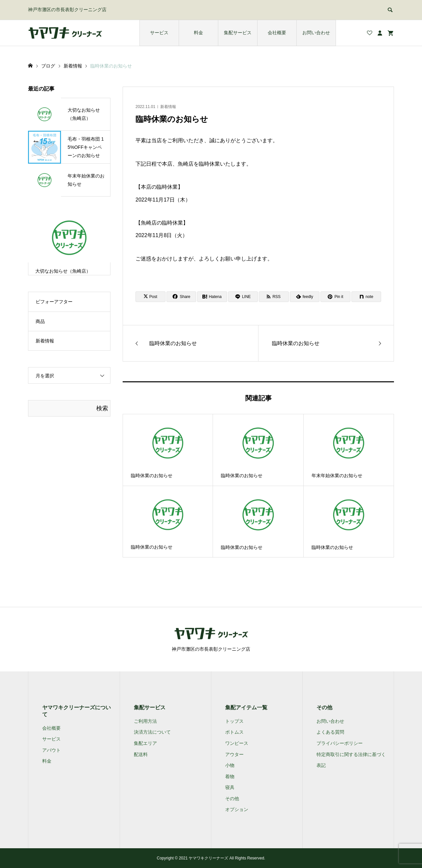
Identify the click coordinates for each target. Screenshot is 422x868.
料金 (198, 33)
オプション (237, 809)
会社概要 (277, 33)
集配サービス (238, 33)
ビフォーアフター (54, 302)
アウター (234, 754)
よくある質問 (330, 732)
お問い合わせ (316, 33)
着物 (230, 776)
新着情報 (168, 107)
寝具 (230, 787)
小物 (230, 765)
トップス (234, 721)
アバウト (51, 750)
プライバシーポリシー (340, 743)
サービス (159, 33)
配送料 (141, 754)
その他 (232, 799)
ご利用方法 (145, 721)
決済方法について (152, 732)
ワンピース (237, 743)
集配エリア (145, 743)
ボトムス (234, 732)
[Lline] (243, 297)
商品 (40, 321)
